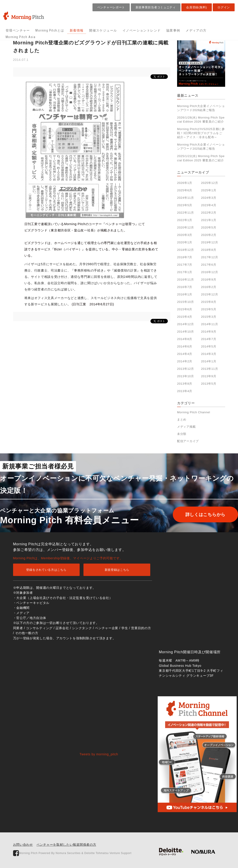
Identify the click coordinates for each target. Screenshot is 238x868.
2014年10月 (186, 332)
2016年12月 (209, 272)
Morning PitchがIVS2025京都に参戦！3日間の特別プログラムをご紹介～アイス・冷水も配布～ (201, 133)
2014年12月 (186, 324)
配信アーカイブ (188, 441)
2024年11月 (186, 198)
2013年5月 (209, 384)
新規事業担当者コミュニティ (156, 7)
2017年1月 (185, 272)
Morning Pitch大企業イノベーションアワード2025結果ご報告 (201, 147)
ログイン (224, 7)
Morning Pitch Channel (194, 412)
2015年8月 (209, 302)
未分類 (182, 434)
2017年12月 (209, 257)
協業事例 (173, 30)
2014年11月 (209, 324)
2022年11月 (186, 213)
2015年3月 (209, 317)
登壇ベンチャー (18, 30)
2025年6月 (185, 190)
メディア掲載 (186, 427)
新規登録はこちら (117, 570)
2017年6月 (209, 265)
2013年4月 (185, 391)
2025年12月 (209, 183)
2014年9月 (209, 332)
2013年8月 (185, 384)
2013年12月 (186, 369)
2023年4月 (209, 205)
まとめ (182, 419)
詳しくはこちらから (199, 514)
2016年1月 (185, 294)
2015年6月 (185, 309)
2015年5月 (209, 309)
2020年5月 (209, 227)
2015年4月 (185, 317)
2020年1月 (185, 242)
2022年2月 (209, 213)
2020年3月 (185, 235)
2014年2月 (185, 361)
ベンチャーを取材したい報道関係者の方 (66, 845)
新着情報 (77, 30)
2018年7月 (185, 257)
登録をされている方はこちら (46, 570)
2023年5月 (185, 205)
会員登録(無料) (196, 7)
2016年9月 (209, 280)
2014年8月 (185, 339)
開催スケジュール (103, 30)
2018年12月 (186, 250)
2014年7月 (209, 339)
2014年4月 (185, 354)
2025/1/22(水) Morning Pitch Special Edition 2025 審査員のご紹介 (201, 158)
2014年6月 (185, 346)
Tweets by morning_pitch (99, 754)
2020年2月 (209, 235)
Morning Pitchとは (50, 30)
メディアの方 (196, 30)
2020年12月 (186, 227)
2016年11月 (186, 280)
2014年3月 (209, 354)
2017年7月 (185, 265)
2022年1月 (185, 220)
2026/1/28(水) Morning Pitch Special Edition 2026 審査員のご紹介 (201, 120)
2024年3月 (209, 198)
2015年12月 (209, 294)
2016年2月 (209, 287)
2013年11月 (209, 369)
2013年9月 (209, 376)
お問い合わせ (23, 845)
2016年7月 (185, 287)
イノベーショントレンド (142, 30)
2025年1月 (209, 190)
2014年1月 (209, 361)
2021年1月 (209, 220)
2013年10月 (186, 376)
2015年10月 (186, 302)
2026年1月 (185, 183)
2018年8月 (209, 250)
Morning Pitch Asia (21, 37)
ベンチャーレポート (111, 7)
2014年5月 (209, 346)
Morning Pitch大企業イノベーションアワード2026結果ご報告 (201, 108)
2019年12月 (209, 242)
